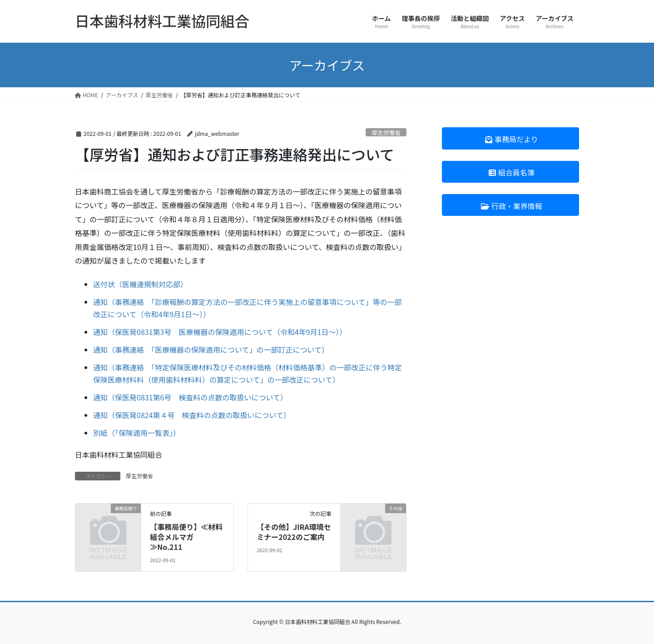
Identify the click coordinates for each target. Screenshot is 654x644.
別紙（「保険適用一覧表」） (137, 433)
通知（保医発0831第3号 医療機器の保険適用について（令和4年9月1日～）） (220, 332)
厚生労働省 (386, 132)
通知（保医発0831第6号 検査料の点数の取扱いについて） (190, 397)
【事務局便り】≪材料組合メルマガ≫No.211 (186, 537)
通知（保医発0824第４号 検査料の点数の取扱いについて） (192, 415)
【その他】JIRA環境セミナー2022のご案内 (294, 532)
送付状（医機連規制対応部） (140, 284)
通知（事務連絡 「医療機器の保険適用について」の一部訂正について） (211, 349)
